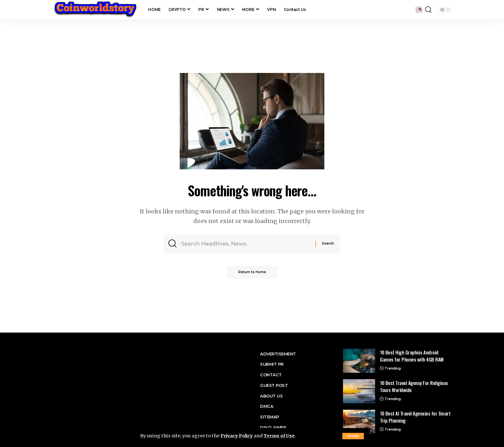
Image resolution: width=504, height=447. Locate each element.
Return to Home (252, 274)
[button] (353, 436)
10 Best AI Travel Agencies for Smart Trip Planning (415, 417)
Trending (392, 368)
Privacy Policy (238, 436)
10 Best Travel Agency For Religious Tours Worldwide (414, 386)
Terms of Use (282, 436)
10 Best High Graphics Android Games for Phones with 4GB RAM (412, 356)
